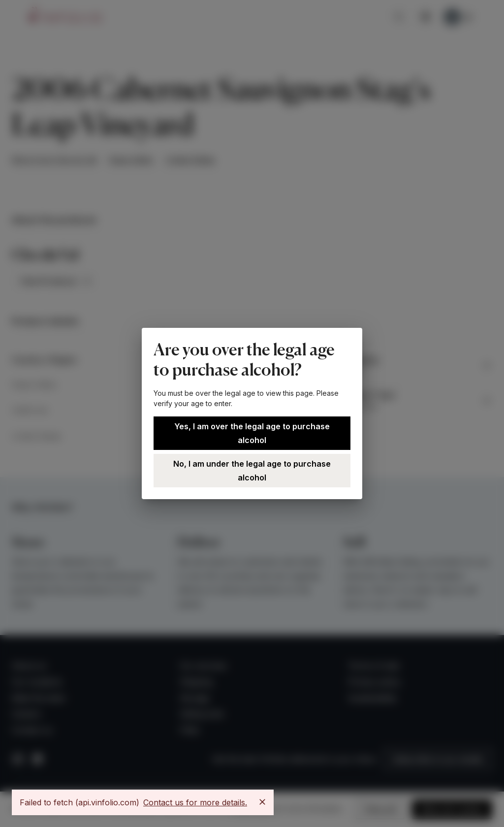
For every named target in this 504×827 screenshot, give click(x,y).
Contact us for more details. (195, 802)
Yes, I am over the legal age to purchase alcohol (252, 433)
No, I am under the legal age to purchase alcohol (252, 471)
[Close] (262, 802)
